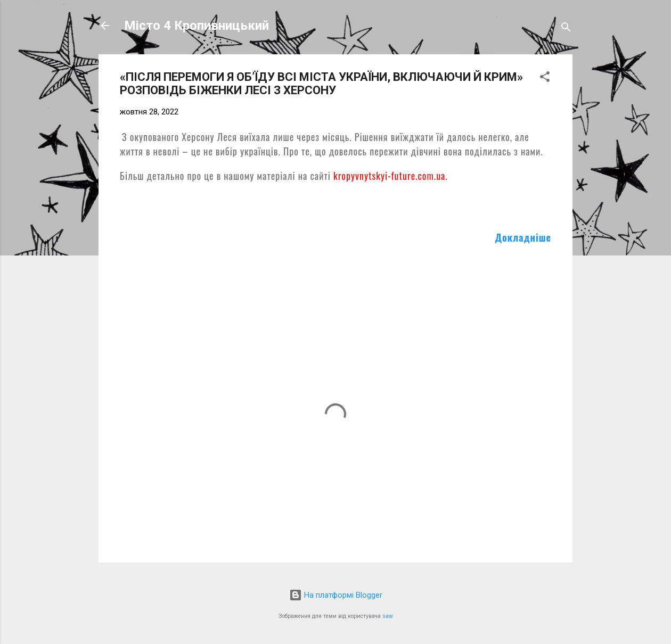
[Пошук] (566, 29)
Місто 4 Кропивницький (197, 26)
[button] (545, 79)
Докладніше (523, 237)
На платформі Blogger (336, 595)
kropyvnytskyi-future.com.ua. (391, 176)
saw (388, 616)
